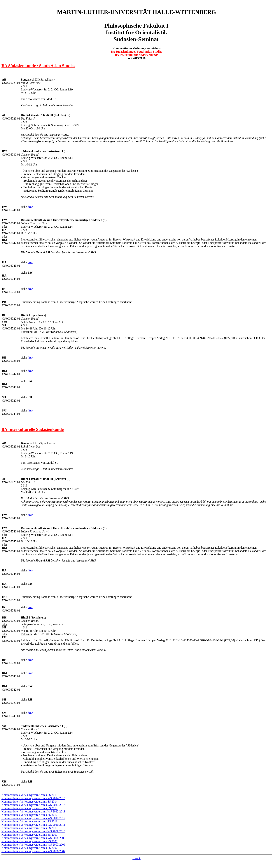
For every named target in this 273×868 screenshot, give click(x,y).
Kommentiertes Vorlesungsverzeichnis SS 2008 (29, 841)
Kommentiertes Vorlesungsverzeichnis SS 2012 (29, 815)
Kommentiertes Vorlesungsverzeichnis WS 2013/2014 (33, 805)
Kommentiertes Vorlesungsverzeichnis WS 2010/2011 (33, 825)
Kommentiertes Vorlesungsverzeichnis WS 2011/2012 (33, 818)
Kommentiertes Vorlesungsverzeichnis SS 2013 (29, 808)
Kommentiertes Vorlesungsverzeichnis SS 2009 (29, 835)
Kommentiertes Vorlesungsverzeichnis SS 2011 (29, 821)
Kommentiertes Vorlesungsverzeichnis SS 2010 (29, 828)
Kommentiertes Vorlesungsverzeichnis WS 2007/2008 (33, 845)
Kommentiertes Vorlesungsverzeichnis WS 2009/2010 (33, 831)
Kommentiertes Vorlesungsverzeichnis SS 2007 (29, 848)
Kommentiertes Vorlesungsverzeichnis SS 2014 (29, 802)
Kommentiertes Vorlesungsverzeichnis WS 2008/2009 (33, 838)
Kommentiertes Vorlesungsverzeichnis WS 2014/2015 (33, 798)
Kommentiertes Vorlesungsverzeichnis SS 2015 (29, 795)
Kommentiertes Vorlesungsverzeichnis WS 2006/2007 (33, 851)
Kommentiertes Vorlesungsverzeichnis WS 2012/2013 (33, 811)
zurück (136, 858)
